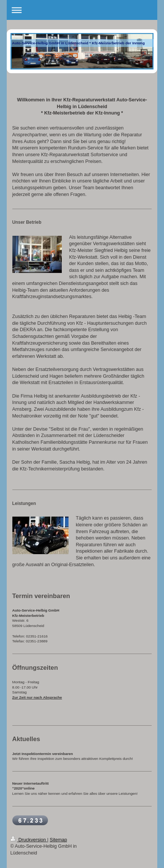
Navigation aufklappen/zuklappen (82, 10)
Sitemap (58, 840)
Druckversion (29, 840)
